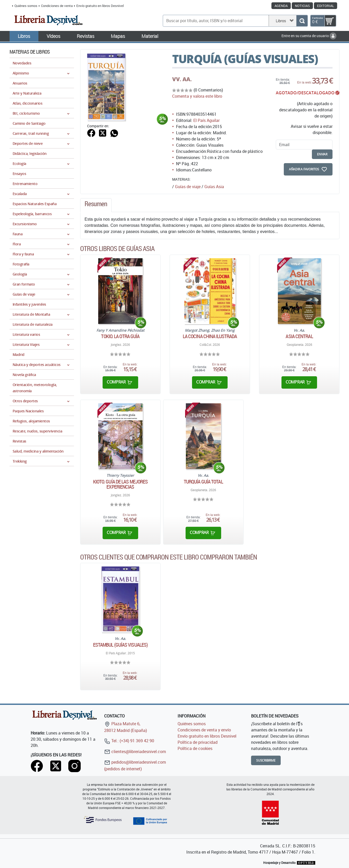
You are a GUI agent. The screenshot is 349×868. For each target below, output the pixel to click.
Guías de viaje (188, 187)
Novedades (22, 63)
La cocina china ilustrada (210, 336)
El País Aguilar (206, 120)
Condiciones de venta (57, 6)
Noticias (302, 6)
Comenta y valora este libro (197, 96)
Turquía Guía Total (203, 482)
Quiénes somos (26, 6)
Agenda (281, 6)
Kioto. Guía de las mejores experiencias (121, 484)
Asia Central (299, 336)
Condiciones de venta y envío (204, 730)
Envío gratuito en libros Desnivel (100, 6)
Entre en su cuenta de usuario (309, 36)
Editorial (326, 6)
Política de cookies (195, 748)
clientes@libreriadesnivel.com (135, 752)
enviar (322, 154)
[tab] (96, 205)
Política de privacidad (198, 742)
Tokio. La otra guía (120, 336)
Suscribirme (266, 760)
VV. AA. (182, 79)
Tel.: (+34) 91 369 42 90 (129, 741)
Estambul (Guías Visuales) (121, 645)
